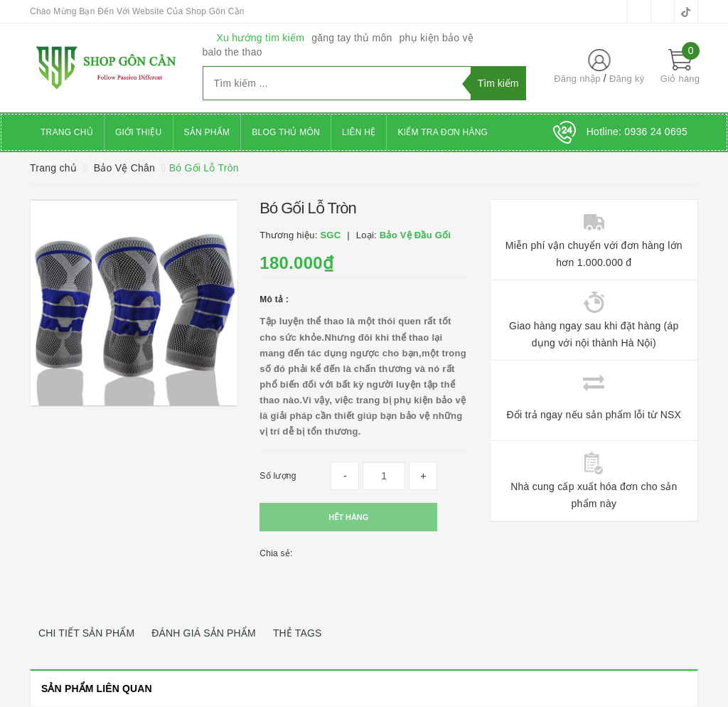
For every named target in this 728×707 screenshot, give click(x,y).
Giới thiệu (139, 132)
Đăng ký (627, 79)
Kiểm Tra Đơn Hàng (443, 132)
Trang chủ (67, 132)
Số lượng (278, 476)
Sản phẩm (207, 132)
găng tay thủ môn (352, 38)
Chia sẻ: (276, 553)
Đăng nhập (577, 79)
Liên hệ (359, 132)
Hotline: (637, 132)
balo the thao (232, 52)
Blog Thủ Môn (286, 132)
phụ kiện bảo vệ (437, 38)
